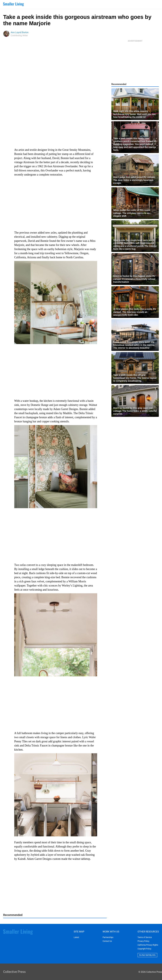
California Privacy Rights (148, 945)
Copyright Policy (144, 949)
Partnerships (108, 937)
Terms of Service (145, 937)
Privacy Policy (143, 941)
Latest (76, 937)
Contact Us (107, 941)
